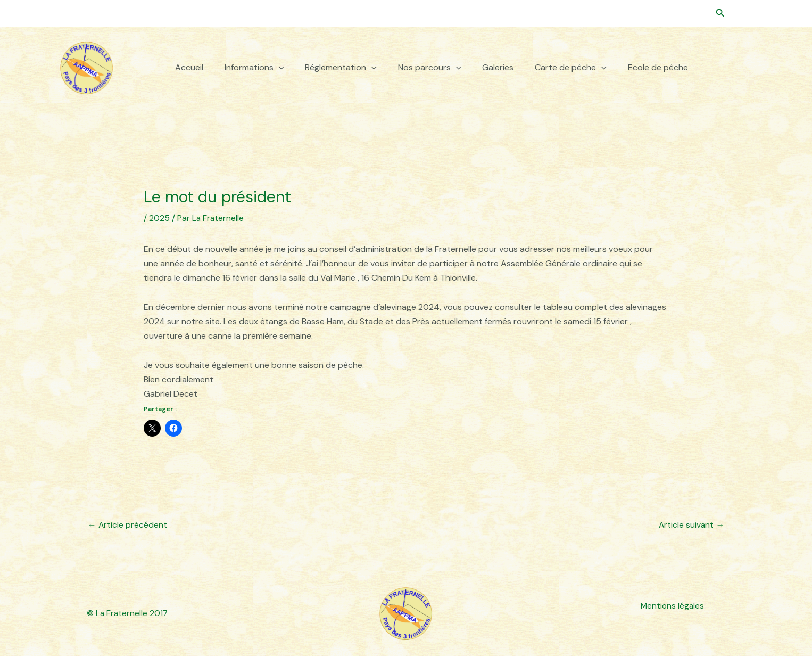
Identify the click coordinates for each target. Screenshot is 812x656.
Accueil (189, 68)
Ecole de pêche (658, 68)
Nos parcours (430, 68)
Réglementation (341, 68)
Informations (254, 68)
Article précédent (128, 525)
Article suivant (691, 525)
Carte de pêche (571, 68)
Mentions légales (672, 606)
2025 (159, 218)
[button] (720, 14)
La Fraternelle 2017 (128, 613)
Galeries (498, 68)
